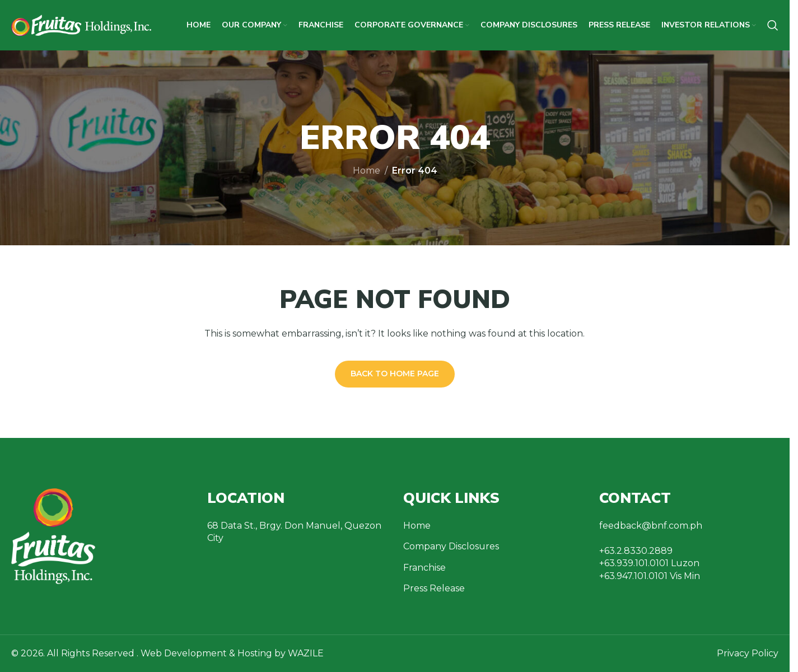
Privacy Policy (748, 653)
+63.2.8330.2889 (636, 551)
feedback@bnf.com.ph (651, 526)
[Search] (773, 25)
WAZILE (306, 653)
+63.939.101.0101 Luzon (649, 563)
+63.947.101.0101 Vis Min (650, 576)
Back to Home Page (395, 374)
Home (367, 171)
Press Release (434, 588)
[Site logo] (81, 24)
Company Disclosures (451, 546)
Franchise (424, 568)
